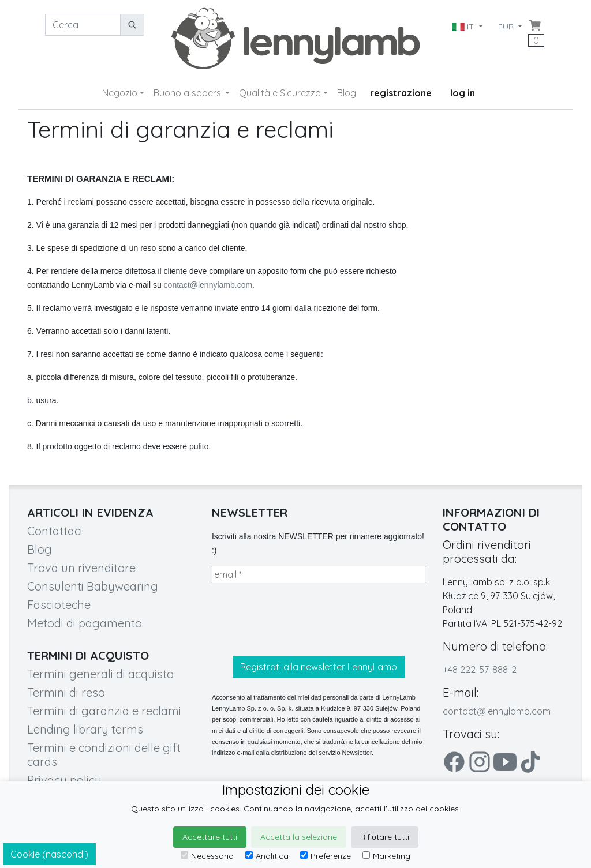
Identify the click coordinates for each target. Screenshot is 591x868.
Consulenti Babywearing (93, 586)
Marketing (386, 856)
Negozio (120, 93)
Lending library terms (85, 729)
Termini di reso (66, 692)
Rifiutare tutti (385, 837)
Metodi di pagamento (85, 623)
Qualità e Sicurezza (280, 93)
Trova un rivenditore (81, 568)
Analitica (267, 856)
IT (463, 27)
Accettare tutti (210, 837)
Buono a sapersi (188, 93)
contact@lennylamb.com (208, 285)
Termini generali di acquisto (100, 674)
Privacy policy (64, 780)
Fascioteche (59, 605)
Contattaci (55, 531)
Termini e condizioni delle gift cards (104, 755)
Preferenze (326, 856)
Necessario (207, 856)
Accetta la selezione (299, 837)
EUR (507, 27)
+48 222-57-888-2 (480, 670)
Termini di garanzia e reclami (104, 711)
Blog (347, 93)
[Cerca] (83, 25)
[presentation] (300, 619)
